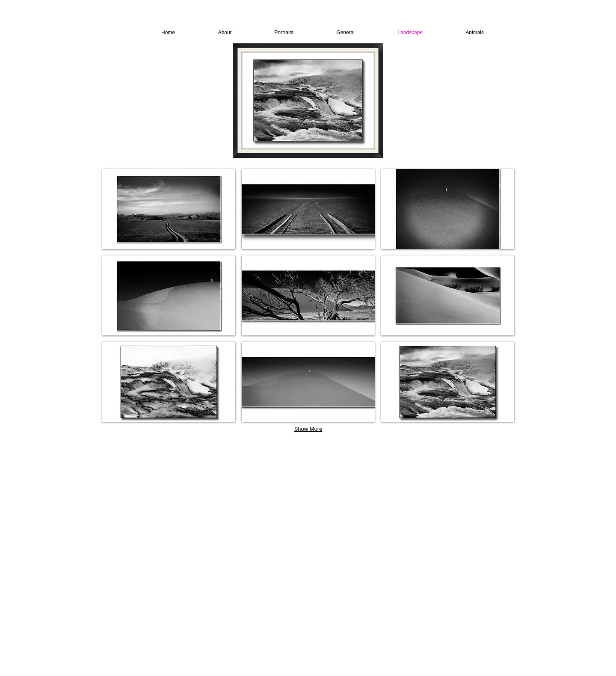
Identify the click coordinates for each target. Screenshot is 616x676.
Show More (308, 429)
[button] (169, 209)
